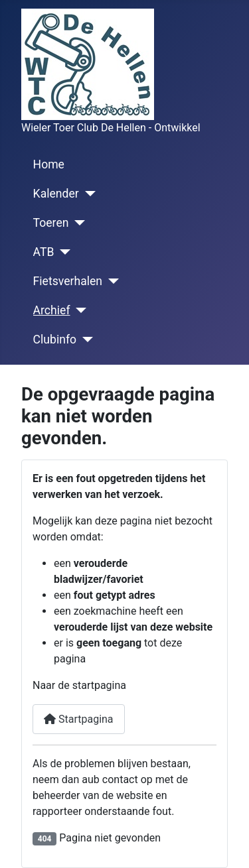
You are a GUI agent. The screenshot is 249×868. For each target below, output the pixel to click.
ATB (44, 252)
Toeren (51, 223)
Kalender (56, 194)
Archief (52, 310)
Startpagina (79, 719)
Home (49, 164)
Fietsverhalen (68, 281)
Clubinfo (55, 340)
